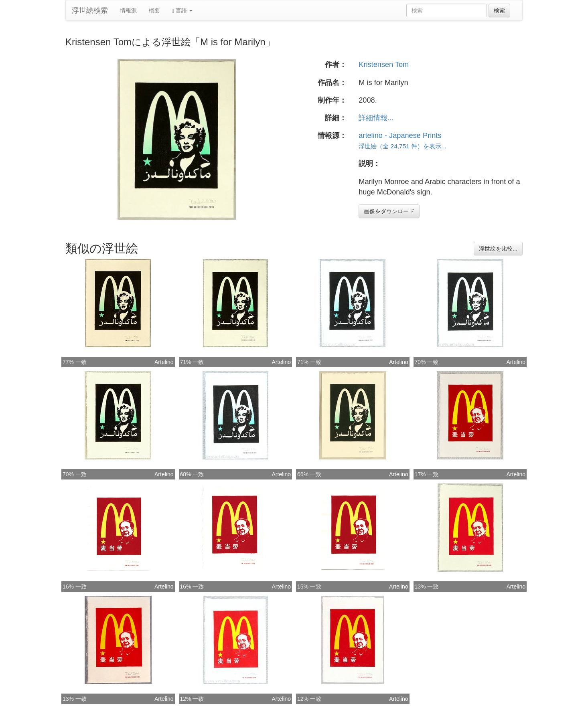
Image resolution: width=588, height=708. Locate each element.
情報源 (128, 10)
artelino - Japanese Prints (400, 136)
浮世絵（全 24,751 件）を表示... (402, 146)
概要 (154, 10)
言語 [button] (182, 11)
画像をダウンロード (389, 211)
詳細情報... (376, 118)
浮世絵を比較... (498, 249)
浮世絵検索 (90, 10)
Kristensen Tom (384, 65)
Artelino (164, 362)
